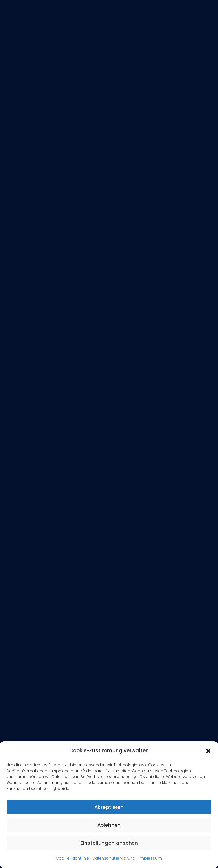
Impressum (150, 858)
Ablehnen (109, 825)
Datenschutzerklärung (114, 858)
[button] (208, 751)
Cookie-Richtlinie (73, 858)
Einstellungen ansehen (109, 843)
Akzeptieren (109, 807)
